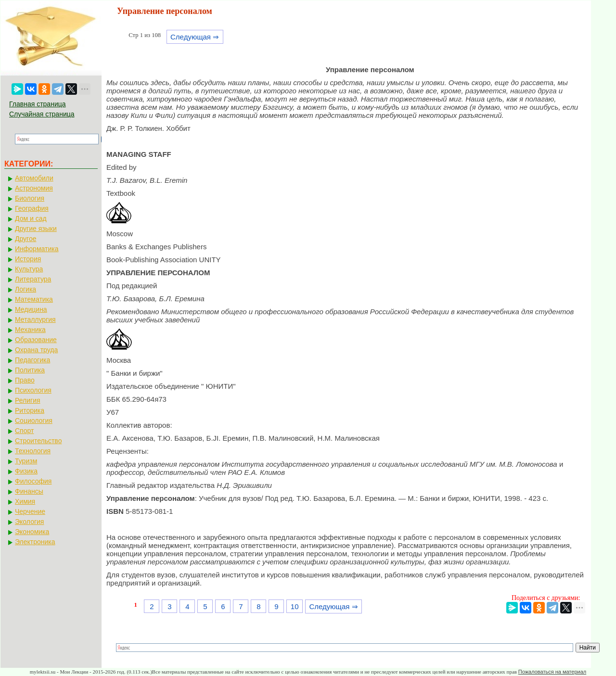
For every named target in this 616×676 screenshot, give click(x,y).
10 (295, 606)
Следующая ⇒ (195, 37)
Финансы (29, 491)
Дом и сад (31, 218)
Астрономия (34, 188)
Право (25, 380)
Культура (29, 269)
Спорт (24, 431)
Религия (28, 400)
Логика (26, 289)
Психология (33, 390)
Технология (33, 451)
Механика (30, 330)
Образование (36, 340)
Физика (26, 471)
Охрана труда (36, 350)
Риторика (30, 410)
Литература (33, 279)
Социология (34, 421)
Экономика (32, 532)
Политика (30, 370)
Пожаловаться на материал (552, 672)
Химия (25, 501)
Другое (26, 239)
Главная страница (38, 104)
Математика (34, 299)
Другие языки (36, 229)
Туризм (26, 461)
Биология (30, 198)
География (32, 208)
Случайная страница (42, 114)
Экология (29, 522)
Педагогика (32, 360)
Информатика (37, 249)
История (28, 259)
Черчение (30, 511)
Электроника (35, 542)
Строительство (38, 441)
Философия (33, 481)
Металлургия (35, 319)
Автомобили (34, 178)
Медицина (31, 309)
